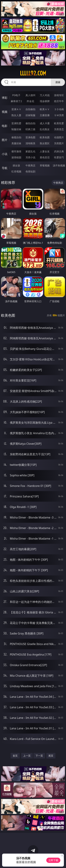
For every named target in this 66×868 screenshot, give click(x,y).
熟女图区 (45, 143)
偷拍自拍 (30, 123)
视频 (5, 112)
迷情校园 (16, 157)
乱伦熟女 (45, 129)
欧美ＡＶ (45, 109)
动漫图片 (59, 137)
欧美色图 (45, 137)
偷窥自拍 (16, 137)
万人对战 (45, 95)
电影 (5, 126)
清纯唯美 (30, 143)
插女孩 (16, 165)
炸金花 (30, 101)
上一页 (27, 756)
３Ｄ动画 (59, 109)
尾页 (51, 756)
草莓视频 (45, 165)
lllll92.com (33, 73)
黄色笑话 (45, 157)
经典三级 (30, 129)
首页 (15, 756)
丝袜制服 (30, 115)
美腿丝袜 (16, 143)
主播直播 (45, 115)
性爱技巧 (59, 157)
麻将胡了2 (16, 101)
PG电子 (16, 95)
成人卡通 (45, 123)
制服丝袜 (16, 129)
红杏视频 (16, 171)
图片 (5, 140)
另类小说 (30, 157)
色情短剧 (30, 171)
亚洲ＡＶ (16, 109)
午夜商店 (30, 165)
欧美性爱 (59, 123)
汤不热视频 (59, 165)
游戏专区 (59, 95)
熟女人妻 (16, 115)
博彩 (5, 98)
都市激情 (16, 151)
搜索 (58, 82)
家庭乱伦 (30, 151)
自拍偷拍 (30, 109)
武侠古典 (59, 151)
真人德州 (30, 95)
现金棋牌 (45, 101)
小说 (5, 154)
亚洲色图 (30, 137)
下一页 (39, 756)
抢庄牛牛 (59, 101)
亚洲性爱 (16, 123)
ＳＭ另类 (59, 115)
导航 (5, 168)
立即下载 (53, 860)
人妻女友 (45, 151)
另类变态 (59, 129)
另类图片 (59, 143)
